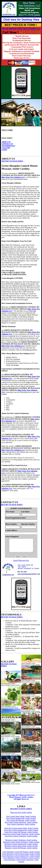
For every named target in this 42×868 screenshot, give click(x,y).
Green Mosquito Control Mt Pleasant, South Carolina (21, 854)
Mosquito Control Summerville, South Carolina (21, 847)
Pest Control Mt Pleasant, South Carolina (21, 823)
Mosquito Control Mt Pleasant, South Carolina (21, 850)
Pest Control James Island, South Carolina (21, 819)
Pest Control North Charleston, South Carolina (21, 825)
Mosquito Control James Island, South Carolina (21, 849)
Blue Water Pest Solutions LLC (13, 177)
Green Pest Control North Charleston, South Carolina (21, 837)
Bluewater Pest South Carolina (21, 815)
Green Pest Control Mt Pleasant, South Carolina (21, 835)
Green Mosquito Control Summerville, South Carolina (21, 858)
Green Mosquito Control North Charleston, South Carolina (21, 863)
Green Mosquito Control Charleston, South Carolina (21, 860)
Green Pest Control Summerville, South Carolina (21, 833)
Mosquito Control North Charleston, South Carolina (21, 845)
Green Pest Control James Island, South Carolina (21, 831)
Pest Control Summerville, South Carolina (21, 821)
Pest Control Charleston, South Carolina (21, 827)
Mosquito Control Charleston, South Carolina (21, 843)
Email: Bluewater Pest (21, 563)
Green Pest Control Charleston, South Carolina (21, 839)
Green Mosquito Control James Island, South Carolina (21, 856)
